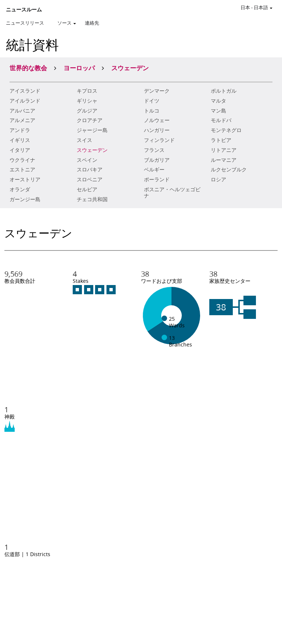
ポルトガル (224, 91)
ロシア (218, 179)
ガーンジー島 (25, 199)
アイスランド (25, 91)
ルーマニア (224, 160)
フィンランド (159, 140)
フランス (154, 150)
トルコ (152, 111)
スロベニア (90, 179)
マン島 (218, 111)
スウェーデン (92, 150)
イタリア (20, 150)
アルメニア (22, 120)
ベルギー (154, 170)
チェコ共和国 (92, 199)
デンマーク (157, 91)
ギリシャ (87, 101)
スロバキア (90, 170)
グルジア (87, 111)
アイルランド (25, 101)
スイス (84, 140)
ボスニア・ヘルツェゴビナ (172, 193)
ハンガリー (157, 130)
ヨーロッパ (79, 68)
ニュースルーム (24, 10)
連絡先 (92, 23)
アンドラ (20, 130)
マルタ (218, 101)
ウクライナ (22, 160)
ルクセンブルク (229, 170)
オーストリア (25, 179)
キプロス (87, 91)
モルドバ (221, 120)
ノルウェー (157, 120)
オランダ (20, 189)
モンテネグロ (226, 130)
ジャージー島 (92, 130)
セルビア (87, 189)
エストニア (22, 170)
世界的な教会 (28, 68)
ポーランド (157, 179)
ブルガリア (157, 160)
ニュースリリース (25, 23)
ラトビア (221, 140)
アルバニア (22, 111)
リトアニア (224, 150)
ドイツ (152, 101)
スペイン (87, 160)
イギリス (20, 140)
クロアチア (90, 120)
